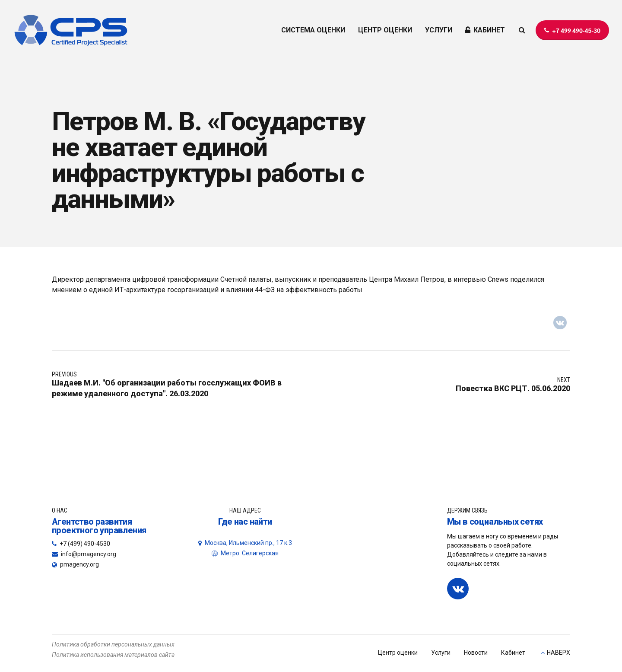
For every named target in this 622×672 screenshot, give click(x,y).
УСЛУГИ (439, 30)
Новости (476, 653)
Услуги (441, 653)
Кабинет (513, 653)
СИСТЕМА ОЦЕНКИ (313, 30)
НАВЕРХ (559, 653)
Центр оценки (398, 653)
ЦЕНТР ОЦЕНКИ (385, 30)
